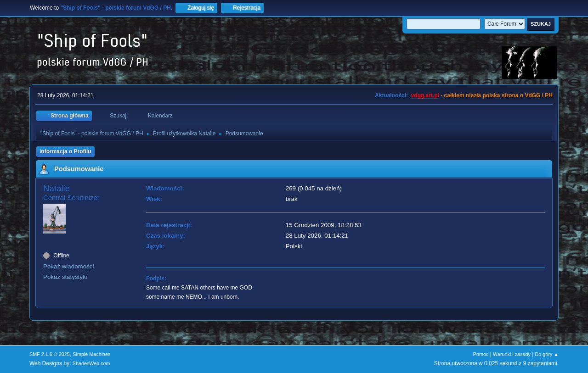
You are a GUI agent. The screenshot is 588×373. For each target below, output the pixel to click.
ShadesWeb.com (91, 363)
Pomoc (481, 354)
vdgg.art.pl (425, 95)
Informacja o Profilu (65, 151)
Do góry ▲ (547, 354)
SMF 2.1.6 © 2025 (50, 354)
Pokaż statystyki (65, 277)
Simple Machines (91, 354)
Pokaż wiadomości (68, 266)
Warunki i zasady (512, 354)
